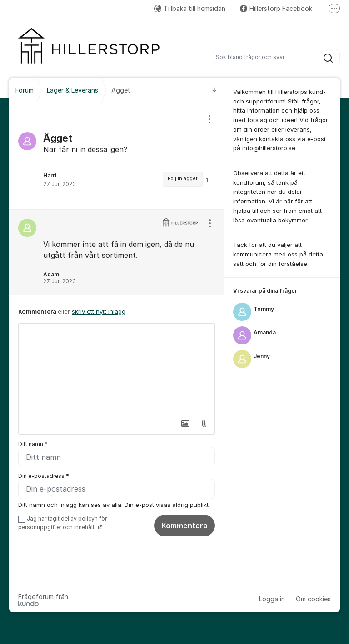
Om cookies (313, 599)
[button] (185, 423)
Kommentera (184, 526)
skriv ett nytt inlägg (99, 311)
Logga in (272, 599)
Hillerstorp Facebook (276, 8)
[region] (117, 156)
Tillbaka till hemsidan (190, 8)
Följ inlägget (183, 179)
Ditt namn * (33, 444)
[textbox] (117, 369)
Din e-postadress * (44, 476)
